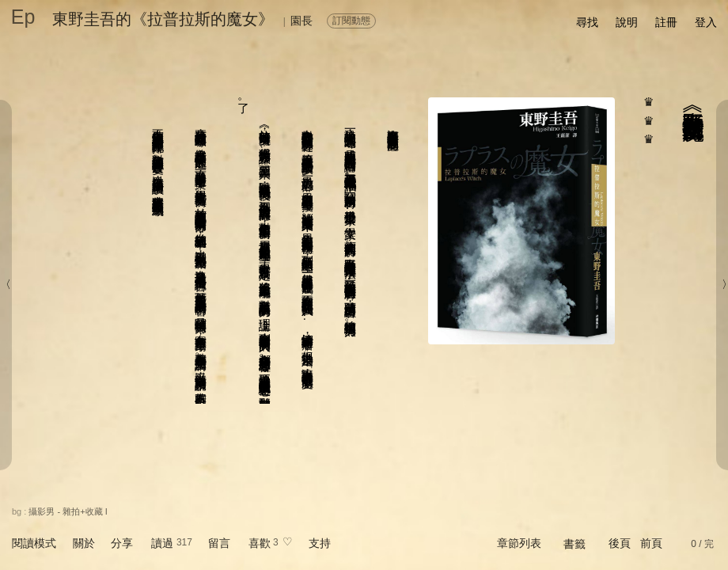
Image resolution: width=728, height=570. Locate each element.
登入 (706, 22)
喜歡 (260, 543)
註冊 (666, 22)
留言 (219, 543)
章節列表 (519, 543)
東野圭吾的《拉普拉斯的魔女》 (163, 19)
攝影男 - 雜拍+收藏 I (68, 511)
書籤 (574, 544)
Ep (23, 17)
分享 (122, 543)
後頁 (620, 543)
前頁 (651, 543)
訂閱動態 (351, 21)
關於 (84, 543)
